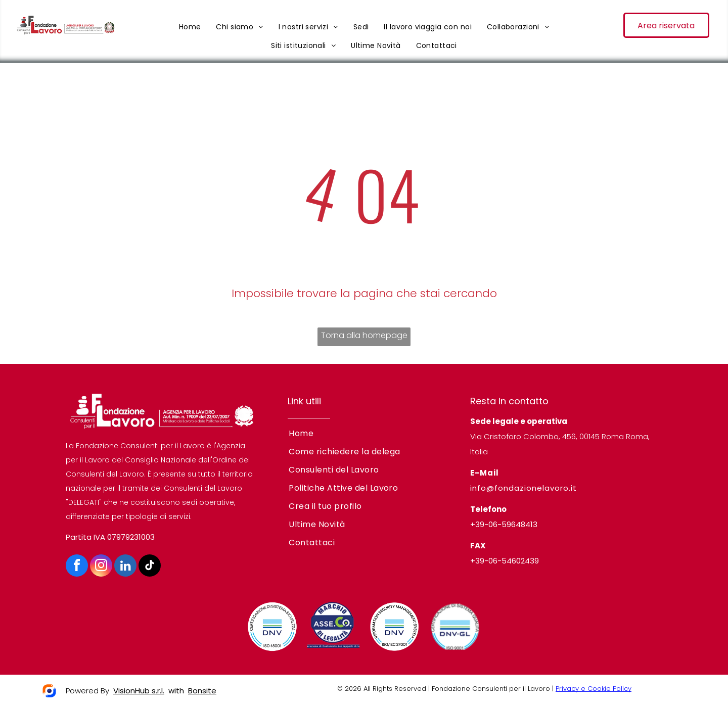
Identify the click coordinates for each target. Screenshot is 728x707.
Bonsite (202, 691)
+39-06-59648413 (504, 524)
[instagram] (101, 567)
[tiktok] (150, 567)
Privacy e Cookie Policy (594, 689)
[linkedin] (125, 567)
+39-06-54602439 (505, 561)
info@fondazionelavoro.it (524, 488)
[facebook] (77, 567)
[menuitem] (190, 27)
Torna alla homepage (364, 335)
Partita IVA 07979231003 (110, 537)
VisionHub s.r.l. (139, 691)
